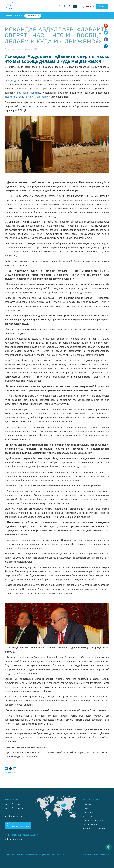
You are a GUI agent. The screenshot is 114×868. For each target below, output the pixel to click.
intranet (102, 6)
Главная (9, 15)
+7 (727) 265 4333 (14, 804)
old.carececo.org (14, 839)
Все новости (33, 15)
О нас (86, 808)
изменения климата (29, 93)
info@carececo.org (15, 816)
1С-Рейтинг (104, 854)
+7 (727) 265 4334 (14, 808)
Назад (10, 772)
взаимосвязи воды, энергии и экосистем (26, 97)
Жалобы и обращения (94, 829)
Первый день (12, 81)
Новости (18, 15)
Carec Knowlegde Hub (94, 821)
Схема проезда (18, 825)
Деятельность (90, 812)
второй (88, 81)
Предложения (90, 825)
